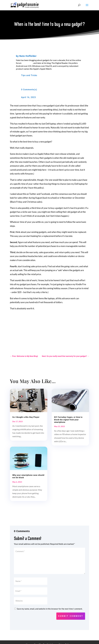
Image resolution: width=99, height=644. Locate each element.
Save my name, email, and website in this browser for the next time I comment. (50, 609)
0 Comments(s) (29, 90)
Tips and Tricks (29, 75)
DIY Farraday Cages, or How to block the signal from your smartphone (68, 420)
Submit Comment (71, 616)
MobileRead (27, 63)
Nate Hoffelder (28, 56)
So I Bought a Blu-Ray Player (26, 417)
